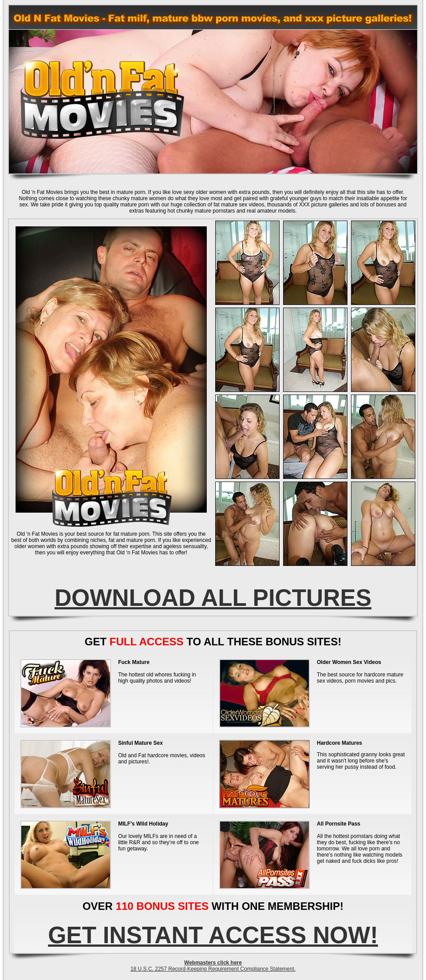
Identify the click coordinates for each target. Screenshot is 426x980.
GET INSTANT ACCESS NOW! (213, 935)
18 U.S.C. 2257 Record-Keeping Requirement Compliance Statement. (213, 969)
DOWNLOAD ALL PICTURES (213, 598)
